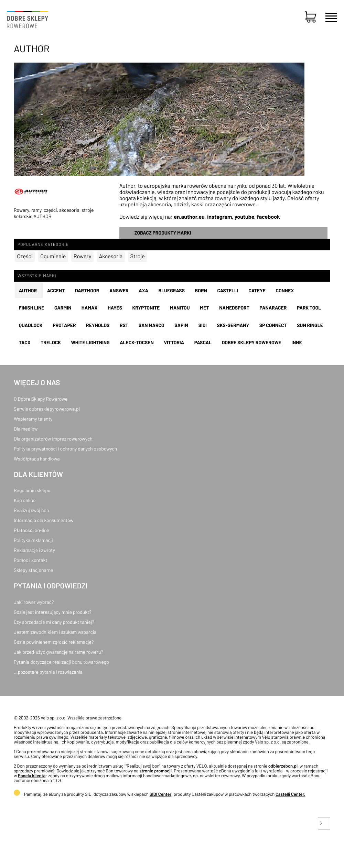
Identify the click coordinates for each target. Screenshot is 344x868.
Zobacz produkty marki (163, 233)
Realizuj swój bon (31, 510)
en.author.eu (189, 217)
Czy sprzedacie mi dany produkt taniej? (54, 622)
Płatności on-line (31, 530)
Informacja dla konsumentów (44, 520)
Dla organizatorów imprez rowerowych (53, 439)
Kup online (25, 500)
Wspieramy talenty (33, 419)
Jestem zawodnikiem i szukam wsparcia (55, 632)
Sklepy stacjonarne (34, 570)
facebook (268, 217)
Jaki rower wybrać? (34, 602)
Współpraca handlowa (37, 459)
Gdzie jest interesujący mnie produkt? (53, 612)
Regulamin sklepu (32, 490)
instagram (219, 217)
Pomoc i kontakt (31, 560)
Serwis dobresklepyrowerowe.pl (47, 409)
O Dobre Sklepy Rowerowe (41, 399)
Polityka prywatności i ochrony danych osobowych (65, 449)
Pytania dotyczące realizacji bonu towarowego (61, 662)
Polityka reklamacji (33, 540)
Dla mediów (26, 429)
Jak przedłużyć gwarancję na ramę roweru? (58, 652)
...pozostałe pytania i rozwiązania (48, 672)
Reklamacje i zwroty (34, 550)
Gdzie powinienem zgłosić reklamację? (54, 642)
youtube (244, 217)
